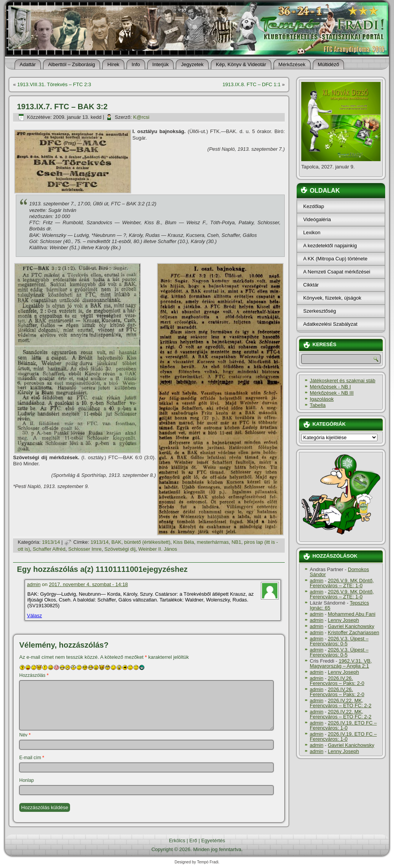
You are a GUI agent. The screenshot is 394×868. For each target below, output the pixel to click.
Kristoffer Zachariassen (353, 632)
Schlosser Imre (85, 549)
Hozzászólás (34, 675)
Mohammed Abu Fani (352, 614)
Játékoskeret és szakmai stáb (343, 381)
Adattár (28, 64)
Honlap (27, 780)
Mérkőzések (292, 64)
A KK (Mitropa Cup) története (335, 259)
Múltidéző (329, 64)
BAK (117, 542)
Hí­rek (113, 64)
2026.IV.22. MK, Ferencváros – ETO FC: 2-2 (341, 703)
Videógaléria (317, 219)
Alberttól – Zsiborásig (72, 64)
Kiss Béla (184, 542)
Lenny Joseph (343, 620)
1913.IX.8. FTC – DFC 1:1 (251, 84)
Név (25, 735)
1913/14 (51, 542)
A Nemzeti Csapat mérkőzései (337, 272)
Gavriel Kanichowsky (351, 626)
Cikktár (311, 285)
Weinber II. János (158, 549)
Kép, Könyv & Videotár (241, 64)
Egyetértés (213, 841)
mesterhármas (213, 542)
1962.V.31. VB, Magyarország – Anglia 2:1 (341, 663)
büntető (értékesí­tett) (147, 542)
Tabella (318, 405)
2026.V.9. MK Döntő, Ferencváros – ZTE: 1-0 (342, 583)
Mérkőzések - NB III (332, 393)
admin (34, 584)
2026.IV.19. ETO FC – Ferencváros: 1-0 (343, 725)
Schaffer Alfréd (49, 549)
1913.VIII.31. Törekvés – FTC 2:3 (54, 84)
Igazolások (322, 399)
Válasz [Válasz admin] (34, 616)
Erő (193, 841)
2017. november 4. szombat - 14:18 (88, 584)
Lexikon (312, 232)
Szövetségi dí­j (120, 549)
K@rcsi (141, 117)
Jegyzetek (192, 64)
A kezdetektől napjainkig (330, 246)
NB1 (236, 542)
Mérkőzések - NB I (330, 387)
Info (136, 64)
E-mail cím (32, 758)
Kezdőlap (314, 206)
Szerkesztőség (320, 311)
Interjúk (161, 64)
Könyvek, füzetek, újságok (332, 298)
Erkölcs (177, 841)
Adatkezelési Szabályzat (330, 324)
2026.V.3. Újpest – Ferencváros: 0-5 (339, 641)
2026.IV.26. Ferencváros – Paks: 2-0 (337, 681)
